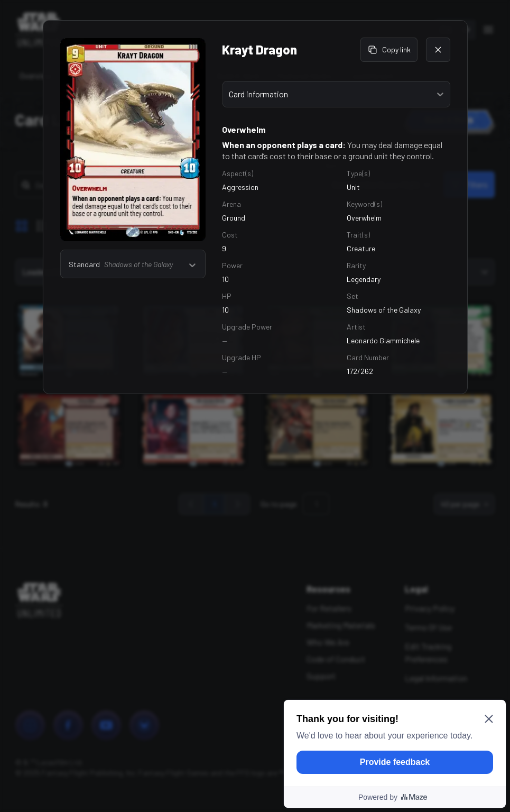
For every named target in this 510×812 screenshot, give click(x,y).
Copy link (389, 50)
